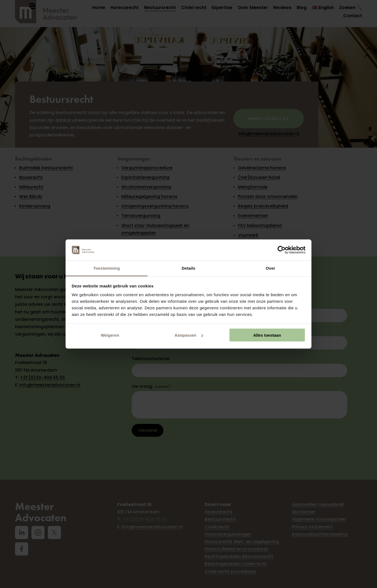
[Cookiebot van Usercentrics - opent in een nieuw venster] (282, 250)
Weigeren (110, 335)
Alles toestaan (267, 335)
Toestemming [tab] (107, 268)
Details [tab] (188, 268)
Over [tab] (271, 268)
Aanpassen (189, 335)
